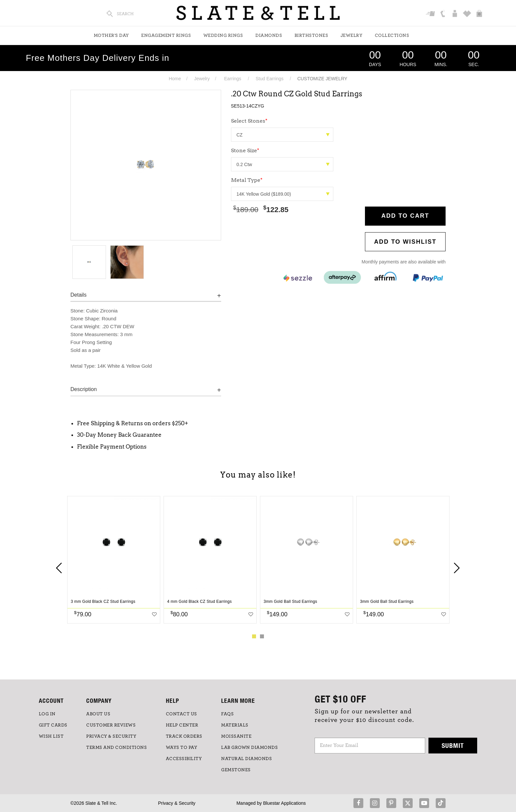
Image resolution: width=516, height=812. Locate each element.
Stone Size (245, 150)
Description (84, 389)
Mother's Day (111, 36)
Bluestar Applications (284, 803)
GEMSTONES (236, 770)
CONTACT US (181, 714)
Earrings (233, 79)
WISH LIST (51, 736)
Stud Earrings (270, 79)
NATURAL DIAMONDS (246, 759)
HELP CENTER (182, 725)
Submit (453, 745)
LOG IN (47, 714)
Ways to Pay (182, 748)
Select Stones (249, 121)
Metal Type (247, 180)
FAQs (227, 714)
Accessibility (184, 759)
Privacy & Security (177, 803)
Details (78, 295)
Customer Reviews (111, 725)
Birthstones (311, 36)
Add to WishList (405, 242)
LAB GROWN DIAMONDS (249, 748)
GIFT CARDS (53, 725)
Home (175, 79)
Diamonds (269, 36)
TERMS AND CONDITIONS (116, 748)
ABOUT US (98, 714)
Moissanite (236, 736)
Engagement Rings (166, 36)
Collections (392, 36)
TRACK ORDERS (184, 736)
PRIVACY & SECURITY (111, 736)
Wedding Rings (223, 36)
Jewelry (352, 36)
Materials (235, 725)
